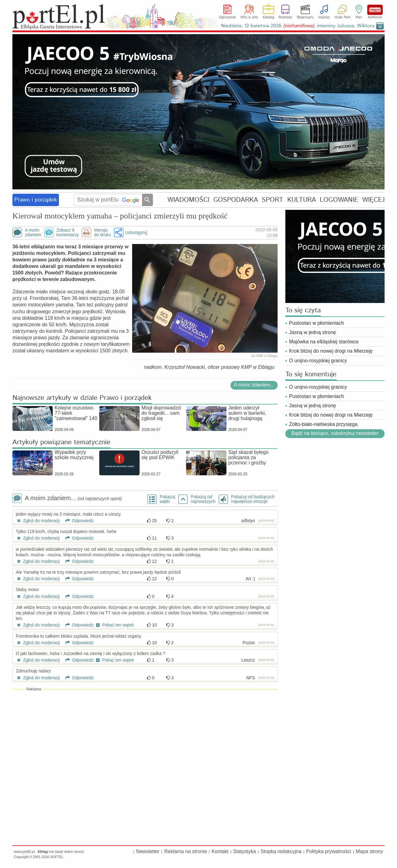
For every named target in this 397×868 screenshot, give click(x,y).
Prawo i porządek (36, 200)
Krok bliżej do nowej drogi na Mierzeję (331, 351)
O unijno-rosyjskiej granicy (318, 361)
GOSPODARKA (236, 200)
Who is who (249, 17)
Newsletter (148, 851)
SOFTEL (57, 857)
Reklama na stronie (185, 851)
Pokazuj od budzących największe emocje (253, 499)
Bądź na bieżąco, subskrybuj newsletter (335, 433)
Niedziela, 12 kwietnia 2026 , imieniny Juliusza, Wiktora (298, 26)
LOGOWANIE (339, 200)
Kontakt (220, 851)
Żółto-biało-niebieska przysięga (323, 424)
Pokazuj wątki (167, 499)
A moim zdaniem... (254, 385)
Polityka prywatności (329, 851)
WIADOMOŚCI (188, 200)
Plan (359, 17)
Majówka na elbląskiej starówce (324, 342)
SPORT (272, 200)
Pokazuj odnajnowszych (203, 499)
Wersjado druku (102, 233)
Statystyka (245, 851)
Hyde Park (343, 17)
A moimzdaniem (33, 233)
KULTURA (302, 200)
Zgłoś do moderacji (38, 521)
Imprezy (324, 17)
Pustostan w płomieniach (317, 323)
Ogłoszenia (227, 17)
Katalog (268, 17)
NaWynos (375, 10)
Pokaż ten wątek (114, 625)
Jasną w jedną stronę (312, 332)
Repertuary (305, 17)
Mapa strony (369, 851)
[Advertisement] (145, 737)
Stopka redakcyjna (281, 851)
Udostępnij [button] (136, 232)
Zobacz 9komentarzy (68, 233)
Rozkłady (285, 17)
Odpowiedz (77, 521)
